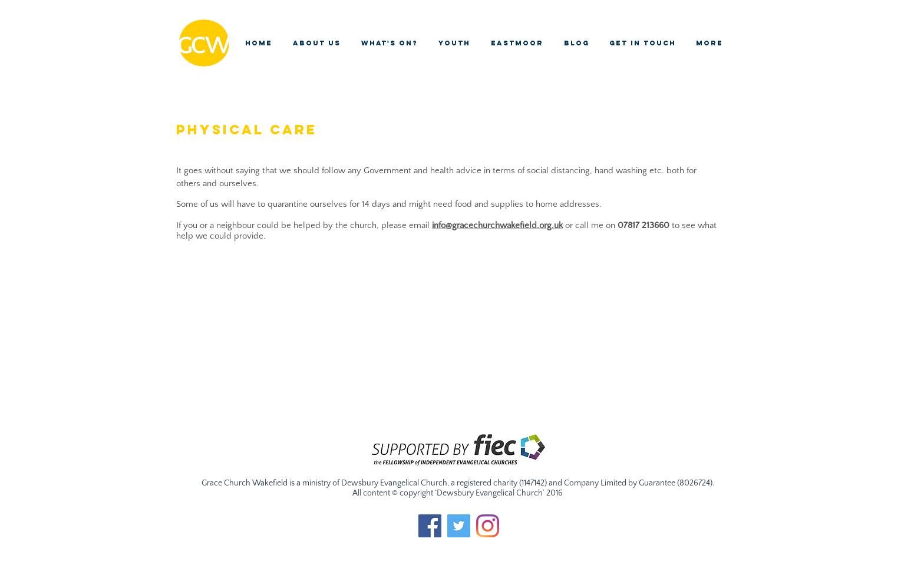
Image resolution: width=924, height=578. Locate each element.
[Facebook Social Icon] (430, 526)
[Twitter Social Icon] (459, 526)
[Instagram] (488, 526)
